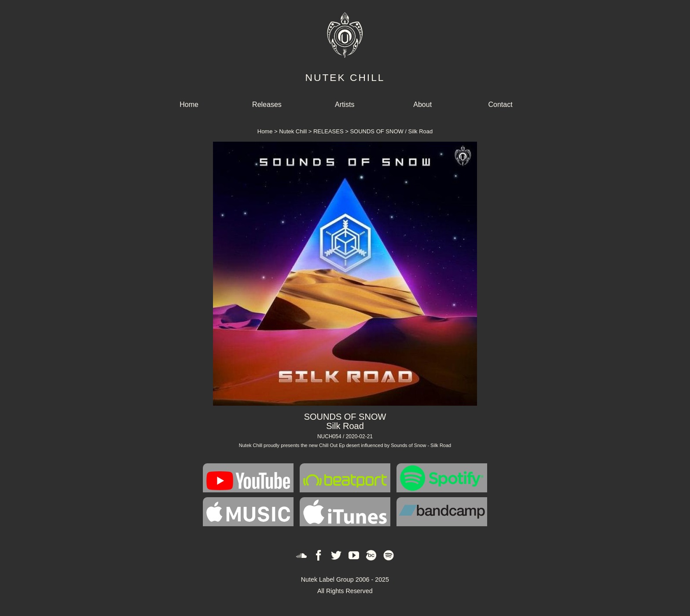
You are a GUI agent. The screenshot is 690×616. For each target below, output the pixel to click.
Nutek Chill (293, 131)
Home (189, 104)
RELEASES (328, 131)
